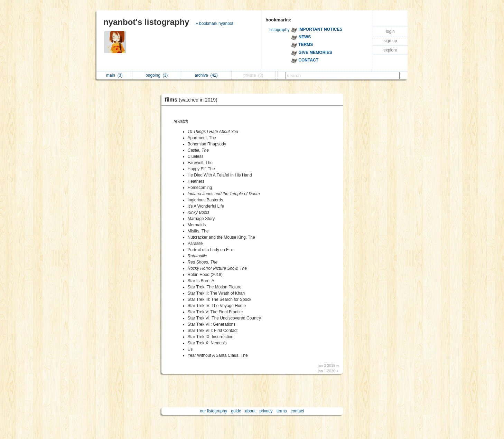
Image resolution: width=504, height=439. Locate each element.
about (250, 411)
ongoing (157, 75)
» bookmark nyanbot (214, 23)
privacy (266, 411)
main (114, 75)
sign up (390, 41)
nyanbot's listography (146, 22)
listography (280, 30)
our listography (213, 411)
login (390, 31)
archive (206, 75)
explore (390, 50)
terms (282, 411)
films (193, 100)
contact (297, 411)
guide (236, 411)
